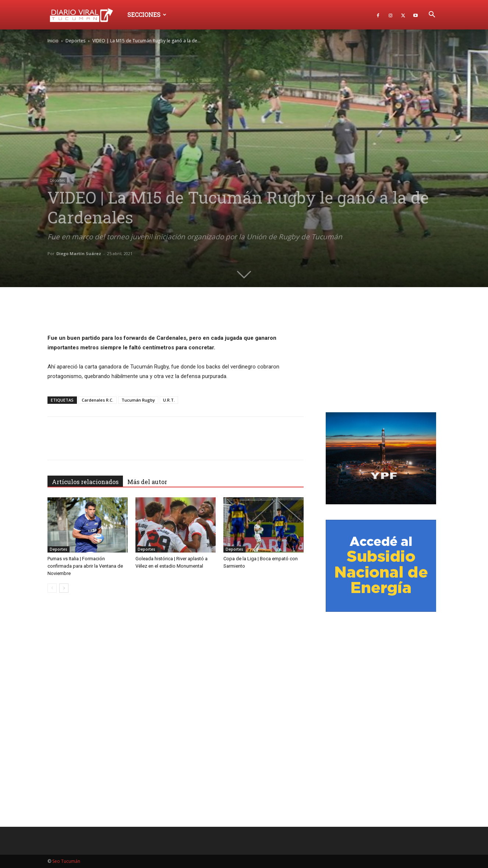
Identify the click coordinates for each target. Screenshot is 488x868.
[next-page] (64, 588)
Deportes (75, 41)
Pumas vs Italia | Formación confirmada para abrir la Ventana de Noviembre (85, 566)
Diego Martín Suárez (79, 253)
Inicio (53, 41)
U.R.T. (169, 400)
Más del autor (147, 482)
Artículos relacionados (85, 482)
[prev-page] (52, 588)
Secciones (147, 15)
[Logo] (85, 15)
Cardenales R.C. (98, 400)
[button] (432, 15)
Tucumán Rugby (138, 400)
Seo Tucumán (66, 861)
